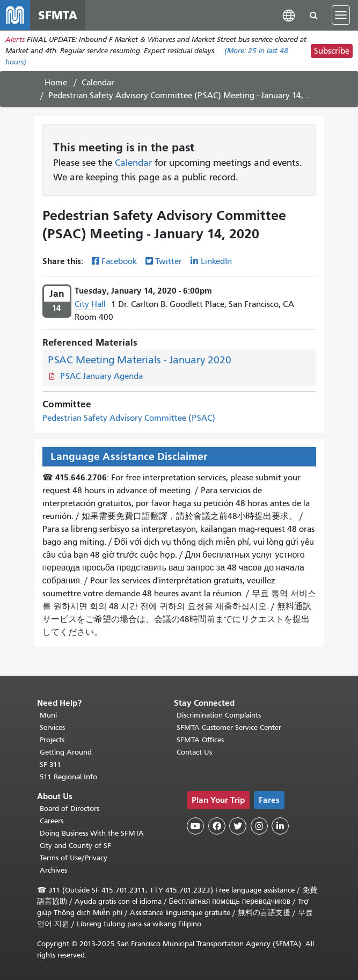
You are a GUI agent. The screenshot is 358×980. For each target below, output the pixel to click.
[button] (289, 15)
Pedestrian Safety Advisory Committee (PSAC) (129, 418)
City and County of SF (75, 846)
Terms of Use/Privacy (74, 858)
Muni (48, 715)
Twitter (169, 261)
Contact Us (194, 752)
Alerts (15, 39)
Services (52, 727)
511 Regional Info (68, 777)
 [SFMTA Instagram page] (259, 826)
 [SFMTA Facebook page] (217, 826)
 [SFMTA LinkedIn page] (280, 826)
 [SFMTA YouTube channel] (195, 826)
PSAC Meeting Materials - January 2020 (140, 360)
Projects (52, 740)
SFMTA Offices (200, 740)
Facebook (119, 261)
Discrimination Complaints (219, 715)
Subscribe (332, 51)
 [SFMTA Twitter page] (238, 826)
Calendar (98, 83)
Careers (52, 821)
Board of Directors (70, 809)
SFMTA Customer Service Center (229, 727)
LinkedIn (216, 261)
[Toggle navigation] (341, 15)
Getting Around (66, 752)
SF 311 (50, 765)
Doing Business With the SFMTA (92, 833)
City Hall (90, 304)
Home (56, 83)
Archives (53, 870)
